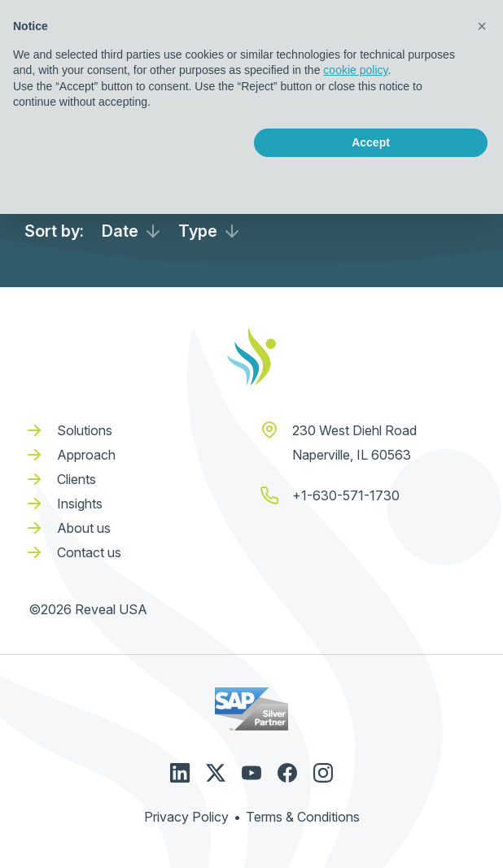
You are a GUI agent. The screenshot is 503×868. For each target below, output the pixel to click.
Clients (77, 479)
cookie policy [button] (355, 70)
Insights (80, 504)
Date (120, 231)
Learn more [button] (251, 181)
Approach (86, 455)
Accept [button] (371, 142)
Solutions (85, 430)
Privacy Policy (186, 817)
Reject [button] (132, 142)
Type (198, 231)
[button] (482, 26)
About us (84, 528)
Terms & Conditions (303, 817)
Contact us (89, 552)
